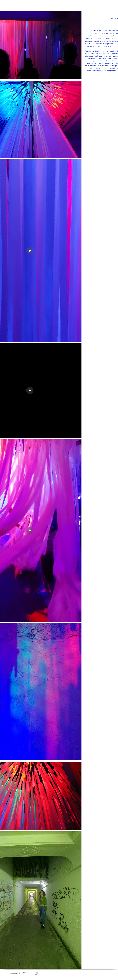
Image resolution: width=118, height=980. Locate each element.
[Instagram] (36, 973)
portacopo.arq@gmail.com (22, 972)
